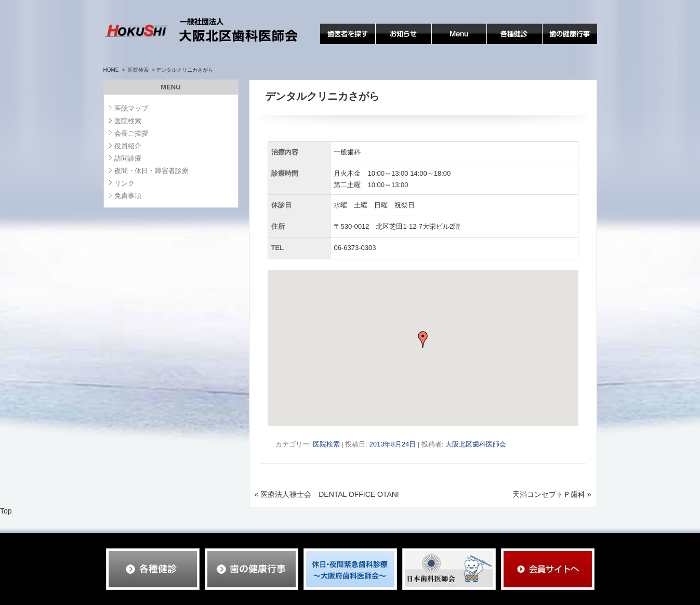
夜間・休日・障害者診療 (151, 171)
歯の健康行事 (564, 44)
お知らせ (390, 44)
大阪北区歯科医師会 (476, 444)
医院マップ (131, 108)
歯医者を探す (342, 44)
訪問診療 (128, 158)
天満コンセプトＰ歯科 (552, 494)
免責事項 (128, 196)
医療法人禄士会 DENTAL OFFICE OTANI (327, 494)
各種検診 (501, 44)
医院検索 (138, 70)
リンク (124, 183)
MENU (443, 44)
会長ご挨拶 (131, 133)
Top (6, 511)
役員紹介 (128, 146)
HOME (111, 70)
